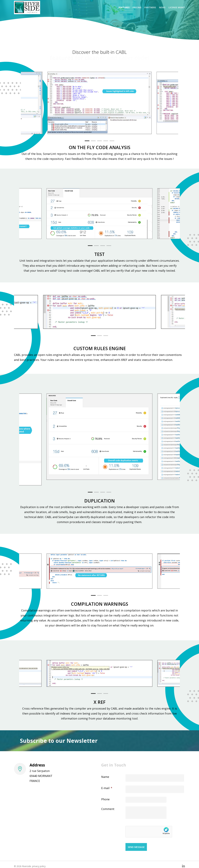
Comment (108, 809)
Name (105, 777)
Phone (105, 799)
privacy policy (39, 866)
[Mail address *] (140, 736)
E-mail (107, 788)
